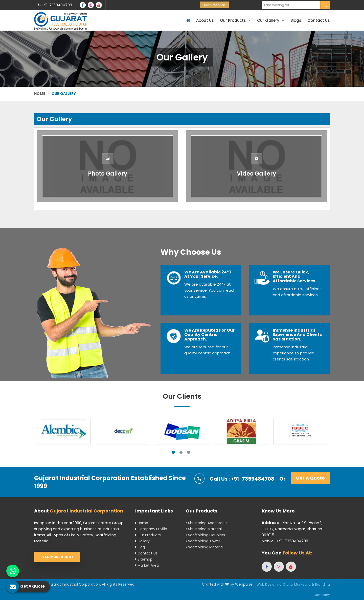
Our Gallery (271, 20)
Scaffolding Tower (203, 541)
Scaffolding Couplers (205, 535)
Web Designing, (269, 584)
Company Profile (151, 529)
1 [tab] (173, 452)
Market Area (147, 565)
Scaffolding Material (205, 547)
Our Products (235, 20)
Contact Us (319, 20)
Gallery (142, 541)
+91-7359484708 (55, 5)
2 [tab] (181, 452)
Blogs (296, 20)
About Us (205, 20)
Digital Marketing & (299, 584)
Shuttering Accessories (207, 523)
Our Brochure (214, 5)
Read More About (57, 557)
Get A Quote (310, 478)
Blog (140, 547)
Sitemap (144, 559)
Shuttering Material (204, 529)
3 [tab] (189, 452)
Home (40, 94)
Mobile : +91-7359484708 (285, 541)
